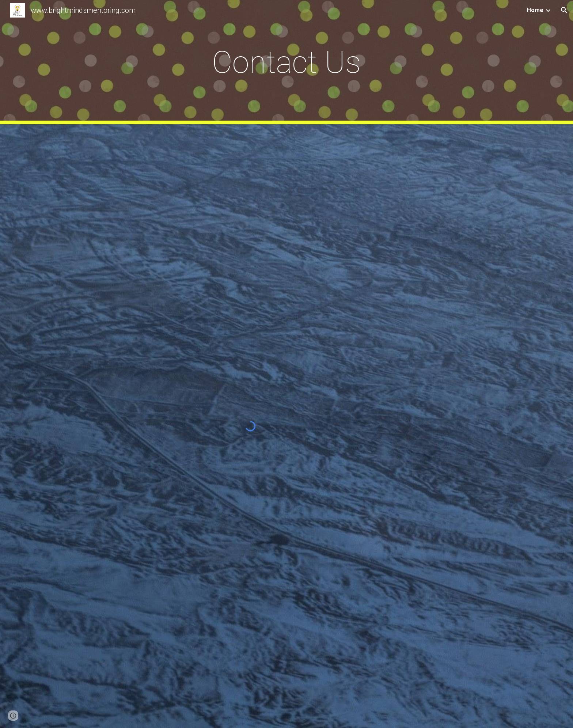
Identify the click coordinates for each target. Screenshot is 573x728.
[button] (564, 10)
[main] (286, 62)
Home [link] (535, 10)
